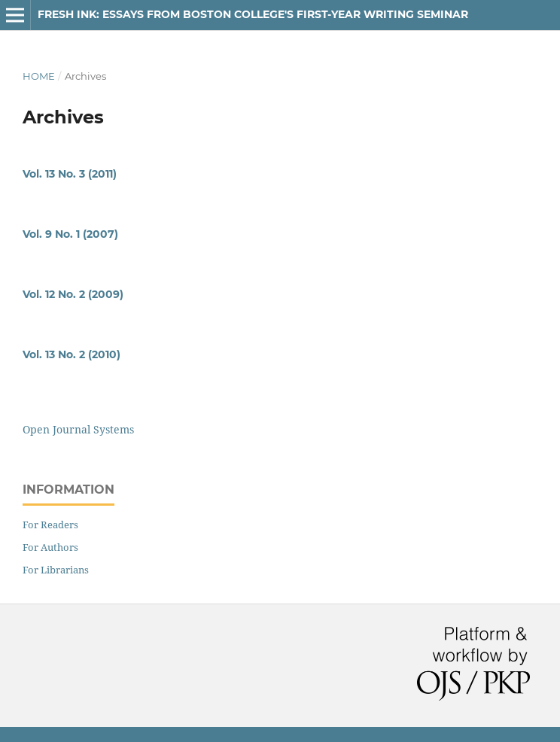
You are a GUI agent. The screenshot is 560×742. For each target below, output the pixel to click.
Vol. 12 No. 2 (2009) (73, 294)
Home (39, 76)
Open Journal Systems (78, 429)
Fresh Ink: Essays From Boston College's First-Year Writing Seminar (253, 14)
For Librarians (56, 570)
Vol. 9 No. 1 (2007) (70, 234)
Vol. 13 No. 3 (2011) (70, 174)
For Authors (50, 547)
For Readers (50, 525)
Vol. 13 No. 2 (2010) (72, 354)
